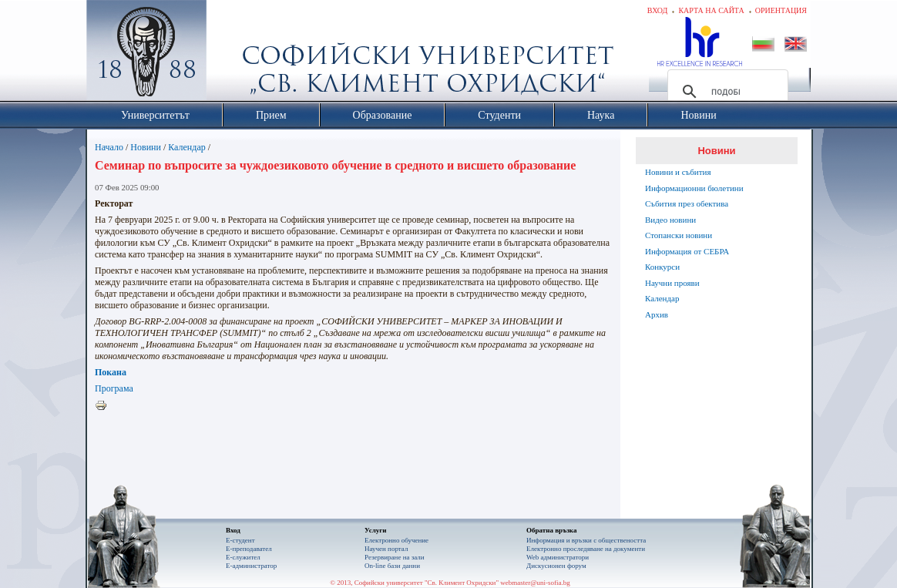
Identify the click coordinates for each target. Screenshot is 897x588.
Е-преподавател (249, 549)
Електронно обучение (396, 540)
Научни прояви (672, 283)
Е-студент (240, 540)
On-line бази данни (392, 566)
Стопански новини (679, 235)
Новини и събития (678, 172)
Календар (186, 147)
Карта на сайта (711, 10)
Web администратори (558, 557)
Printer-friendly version (105, 406)
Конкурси (662, 267)
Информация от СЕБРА (687, 251)
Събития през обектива (687, 203)
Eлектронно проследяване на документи (586, 549)
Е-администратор (251, 566)
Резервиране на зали (395, 557)
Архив (657, 314)
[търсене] (726, 92)
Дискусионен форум (556, 566)
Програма (114, 388)
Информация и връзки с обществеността (586, 540)
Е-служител (243, 557)
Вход (658, 10)
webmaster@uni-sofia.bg (535, 583)
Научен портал (386, 549)
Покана (111, 372)
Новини (146, 147)
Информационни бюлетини (694, 188)
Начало (109, 147)
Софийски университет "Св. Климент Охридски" (233, 54)
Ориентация (781, 10)
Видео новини (670, 220)
